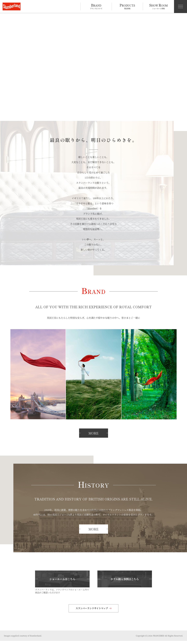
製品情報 (127, 6)
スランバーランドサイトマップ (94, 611)
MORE (94, 436)
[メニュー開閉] (181, 6)
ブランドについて (96, 6)
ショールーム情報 (158, 6)
